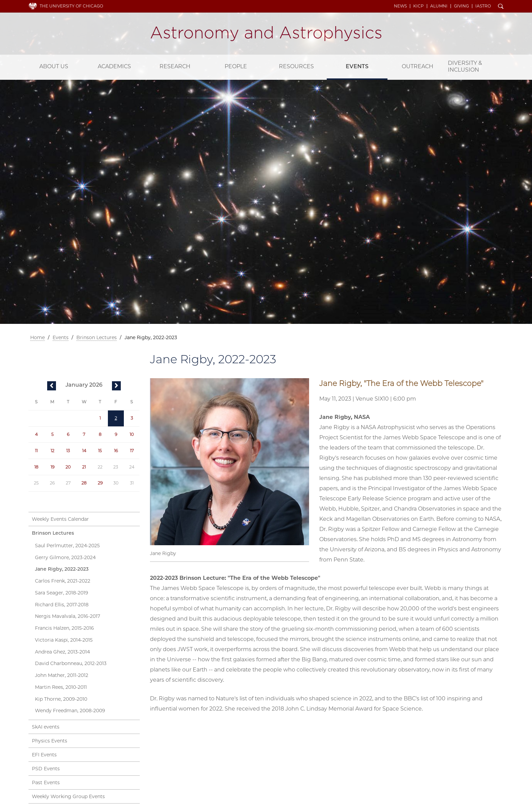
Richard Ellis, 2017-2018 (62, 605)
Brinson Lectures (97, 337)
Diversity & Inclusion (465, 66)
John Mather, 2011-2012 (62, 675)
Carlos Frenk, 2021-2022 (63, 581)
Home (37, 337)
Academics (114, 66)
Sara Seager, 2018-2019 (62, 593)
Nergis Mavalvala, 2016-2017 (68, 616)
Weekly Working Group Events (68, 796)
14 (84, 451)
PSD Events (46, 769)
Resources (296, 66)
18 (36, 467)
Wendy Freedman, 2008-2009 (70, 711)
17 (132, 451)
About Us (54, 66)
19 (52, 467)
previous (52, 386)
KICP (419, 6)
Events (357, 66)
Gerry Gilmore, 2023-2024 (65, 557)
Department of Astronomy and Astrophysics (266, 34)
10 (132, 434)
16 (116, 451)
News (400, 6)
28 (84, 483)
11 (36, 451)
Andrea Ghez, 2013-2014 (62, 652)
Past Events (46, 783)
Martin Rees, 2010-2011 (61, 687)
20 (68, 467)
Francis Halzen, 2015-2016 (64, 628)
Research (175, 66)
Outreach (417, 66)
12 (52, 451)
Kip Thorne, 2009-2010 (61, 699)
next (116, 386)
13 (68, 451)
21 (84, 467)
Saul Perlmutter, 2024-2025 (67, 546)
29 (100, 483)
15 (100, 451)
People (236, 66)
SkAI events (46, 727)
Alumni (439, 6)
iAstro (483, 6)
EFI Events (44, 755)
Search (501, 7)
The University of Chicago (71, 6)
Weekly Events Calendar (60, 519)
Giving (461, 6)
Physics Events (50, 741)
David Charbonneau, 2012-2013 (71, 663)
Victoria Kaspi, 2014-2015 (64, 640)
